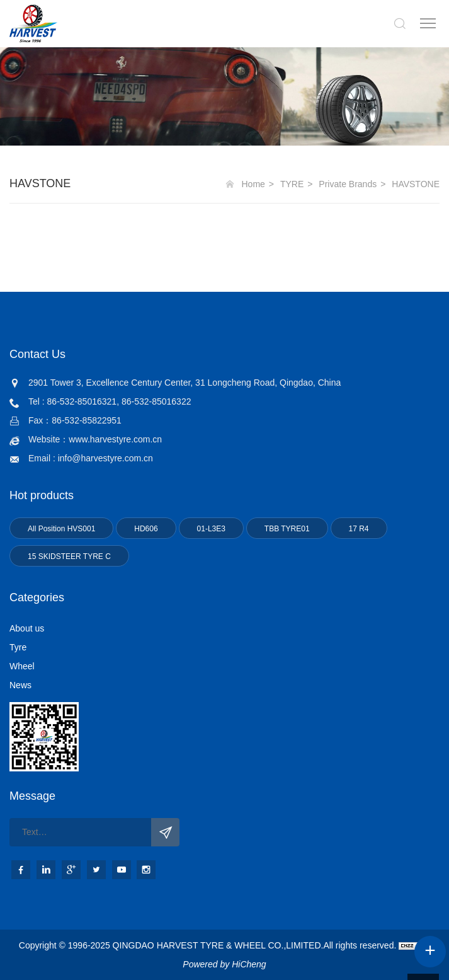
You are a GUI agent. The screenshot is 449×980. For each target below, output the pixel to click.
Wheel (22, 666)
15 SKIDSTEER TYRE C (69, 556)
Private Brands (348, 184)
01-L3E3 (211, 529)
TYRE (292, 184)
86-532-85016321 (82, 401)
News (20, 685)
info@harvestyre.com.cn (105, 458)
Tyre (18, 647)
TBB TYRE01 (287, 529)
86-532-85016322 (156, 401)
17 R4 (359, 529)
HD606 (146, 529)
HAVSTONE (416, 184)
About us (27, 628)
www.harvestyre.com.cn (115, 439)
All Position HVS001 (61, 529)
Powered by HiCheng (224, 964)
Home (253, 184)
